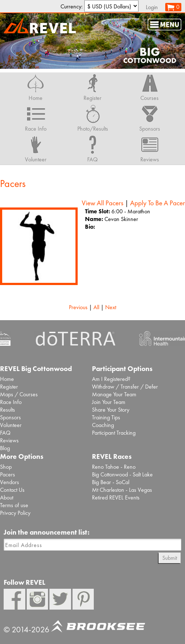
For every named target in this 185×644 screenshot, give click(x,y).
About (7, 497)
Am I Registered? (111, 379)
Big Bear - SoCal (111, 482)
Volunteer (11, 425)
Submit (170, 558)
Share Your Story (111, 410)
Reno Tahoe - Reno (114, 467)
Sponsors (10, 417)
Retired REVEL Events (116, 497)
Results (8, 410)
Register (9, 387)
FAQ (5, 433)
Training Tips (106, 417)
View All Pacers (103, 203)
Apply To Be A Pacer (158, 203)
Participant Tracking (114, 433)
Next (111, 307)
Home (7, 379)
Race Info (11, 402)
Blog (5, 448)
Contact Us (12, 490)
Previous (78, 307)
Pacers (8, 474)
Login (152, 7)
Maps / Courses (19, 394)
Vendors (10, 482)
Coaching (103, 425)
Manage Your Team (114, 394)
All (96, 307)
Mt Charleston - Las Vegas (122, 490)
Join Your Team (109, 402)
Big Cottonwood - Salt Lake (122, 474)
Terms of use (14, 505)
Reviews (9, 440)
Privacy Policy (15, 513)
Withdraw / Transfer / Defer (125, 387)
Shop (6, 467)
